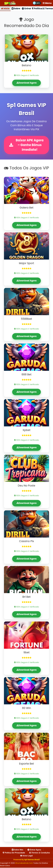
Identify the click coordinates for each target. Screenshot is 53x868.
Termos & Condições (40, 853)
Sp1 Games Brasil (32, 860)
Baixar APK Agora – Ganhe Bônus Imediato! (26, 145)
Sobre (16, 9)
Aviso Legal (26, 856)
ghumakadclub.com (24, 863)
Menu (47, 3)
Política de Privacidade (14, 853)
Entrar (26, 9)
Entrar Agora (34, 850)
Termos (48, 9)
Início (5, 9)
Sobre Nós (18, 850)
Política (37, 9)
